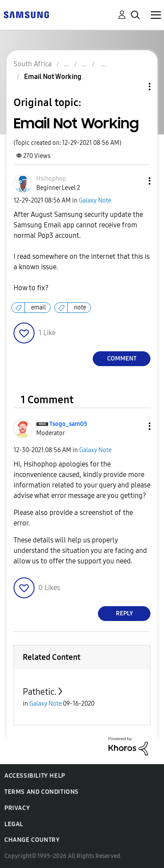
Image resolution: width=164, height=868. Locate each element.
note (80, 307)
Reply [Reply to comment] (124, 613)
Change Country (32, 840)
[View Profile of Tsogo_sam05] (68, 424)
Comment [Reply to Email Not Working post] (122, 359)
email (38, 307)
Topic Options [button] (135, 87)
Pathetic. (40, 692)
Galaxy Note (95, 201)
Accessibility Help (35, 776)
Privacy (17, 808)
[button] (135, 181)
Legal (14, 824)
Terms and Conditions (42, 792)
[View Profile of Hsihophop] (51, 179)
